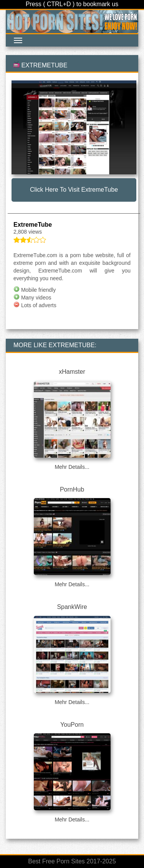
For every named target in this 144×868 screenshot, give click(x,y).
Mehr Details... (72, 467)
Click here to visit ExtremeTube (74, 190)
